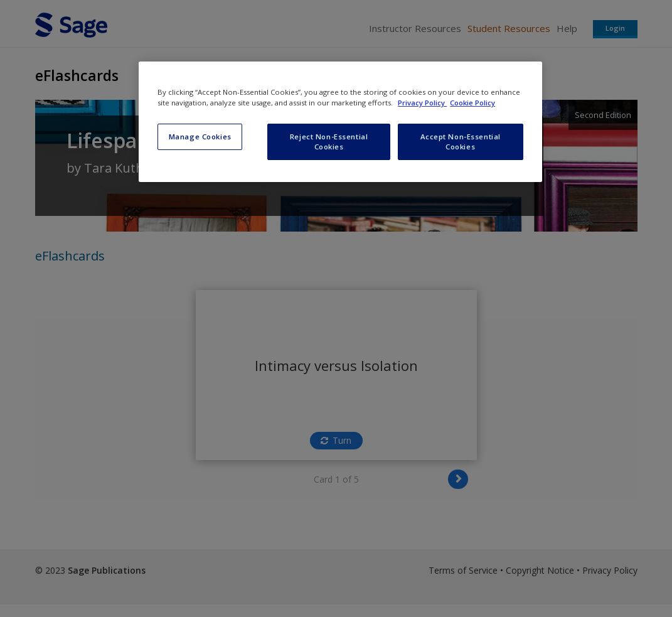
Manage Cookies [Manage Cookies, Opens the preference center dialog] (200, 137)
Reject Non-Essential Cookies (329, 142)
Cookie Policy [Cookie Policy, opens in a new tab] (472, 103)
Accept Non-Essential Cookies (461, 142)
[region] (340, 122)
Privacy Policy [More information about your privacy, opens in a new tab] (422, 103)
